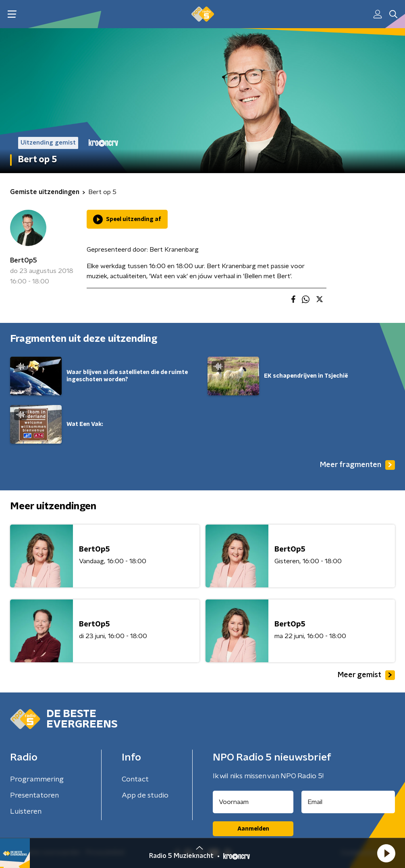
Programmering (37, 779)
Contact (135, 779)
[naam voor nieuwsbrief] (253, 802)
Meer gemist (366, 675)
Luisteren (26, 812)
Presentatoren (34, 796)
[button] (386, 853)
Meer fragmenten (357, 465)
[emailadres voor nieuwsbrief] (348, 802)
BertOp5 (24, 260)
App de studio (145, 796)
